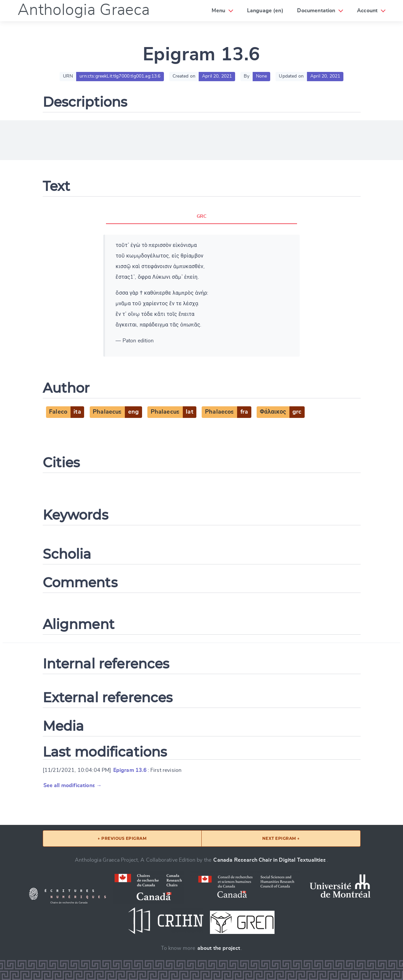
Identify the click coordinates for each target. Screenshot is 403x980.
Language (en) (265, 11)
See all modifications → (73, 785)
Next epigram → (281, 838)
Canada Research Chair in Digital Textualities (270, 860)
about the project (219, 948)
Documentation (316, 11)
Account (367, 11)
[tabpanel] (201, 296)
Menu (218, 11)
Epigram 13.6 (130, 770)
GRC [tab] (201, 216)
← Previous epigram (122, 838)
